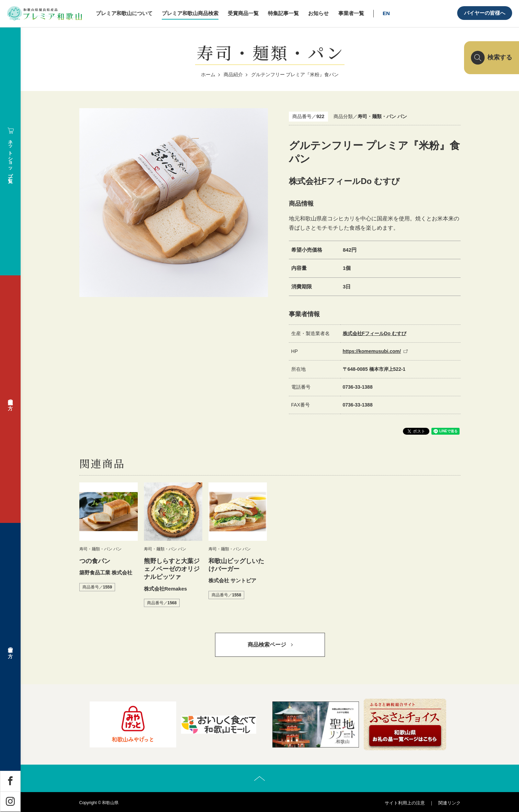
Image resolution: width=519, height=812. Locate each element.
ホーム (208, 75)
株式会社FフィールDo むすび (375, 333)
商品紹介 (233, 75)
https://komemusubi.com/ (372, 351)
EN (386, 13)
